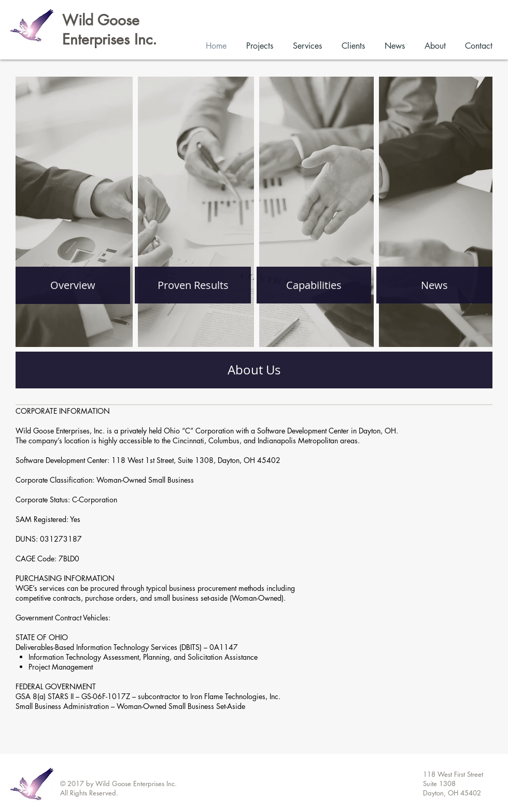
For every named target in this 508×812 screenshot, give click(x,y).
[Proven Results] (193, 285)
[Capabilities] (314, 285)
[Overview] (73, 285)
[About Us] (254, 370)
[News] (434, 285)
